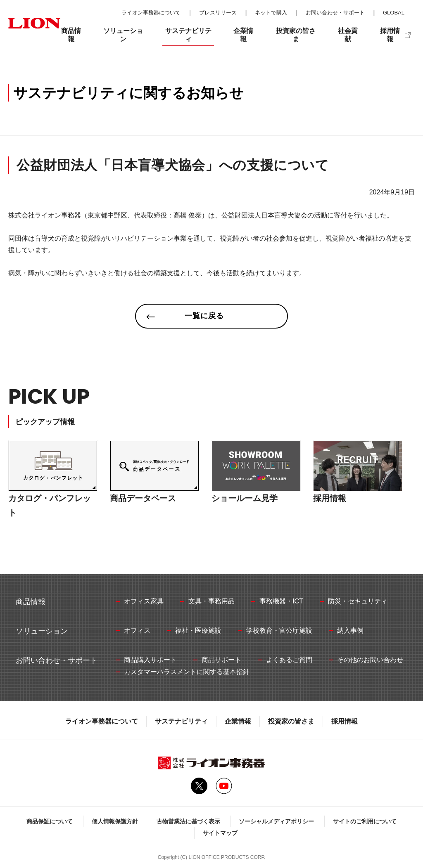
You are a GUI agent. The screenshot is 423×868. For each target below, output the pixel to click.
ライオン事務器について (102, 721)
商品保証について (50, 821)
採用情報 (345, 721)
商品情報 (71, 35)
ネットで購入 (271, 13)
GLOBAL (394, 13)
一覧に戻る (204, 316)
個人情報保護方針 (115, 821)
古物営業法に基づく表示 (188, 821)
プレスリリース (218, 13)
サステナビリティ (181, 721)
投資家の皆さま (291, 721)
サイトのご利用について (365, 821)
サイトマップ (220, 833)
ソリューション (123, 35)
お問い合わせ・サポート (335, 13)
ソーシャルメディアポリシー (276, 821)
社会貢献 (348, 35)
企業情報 (238, 721)
